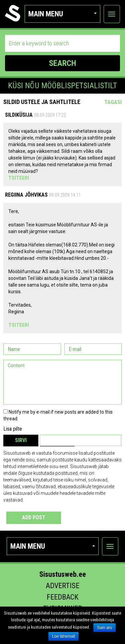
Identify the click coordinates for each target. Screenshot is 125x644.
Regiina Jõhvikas (26, 195)
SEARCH (62, 63)
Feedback (62, 597)
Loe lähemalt (63, 636)
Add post (34, 517)
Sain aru (104, 628)
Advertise (62, 586)
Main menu (62, 14)
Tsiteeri (19, 178)
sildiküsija (19, 115)
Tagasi (113, 102)
